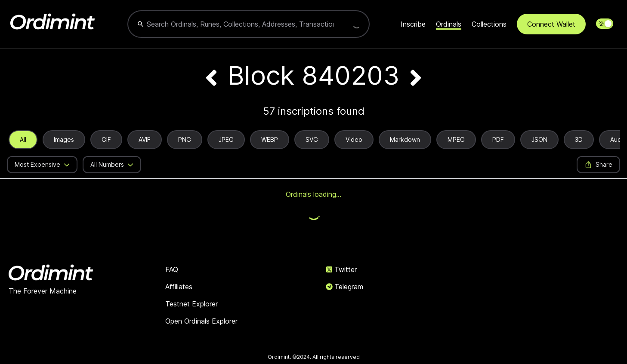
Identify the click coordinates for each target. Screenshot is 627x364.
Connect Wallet (551, 24)
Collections (489, 24)
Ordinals (449, 24)
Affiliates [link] (179, 287)
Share (598, 165)
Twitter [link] (341, 269)
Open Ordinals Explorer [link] (201, 321)
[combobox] (240, 24)
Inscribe (413, 24)
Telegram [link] (344, 287)
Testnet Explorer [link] (191, 304)
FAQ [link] (172, 269)
